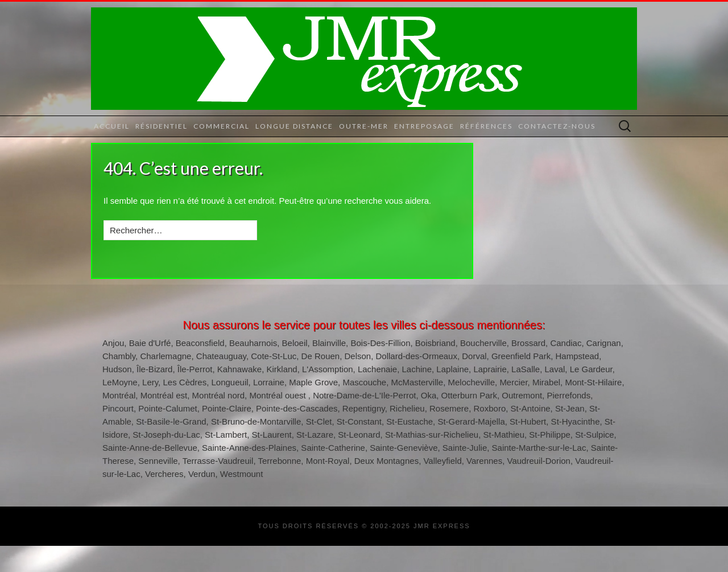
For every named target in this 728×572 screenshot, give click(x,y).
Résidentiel (162, 126)
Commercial (222, 126)
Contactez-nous (557, 126)
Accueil (112, 126)
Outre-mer (364, 126)
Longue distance (294, 126)
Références (486, 126)
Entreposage (424, 126)
